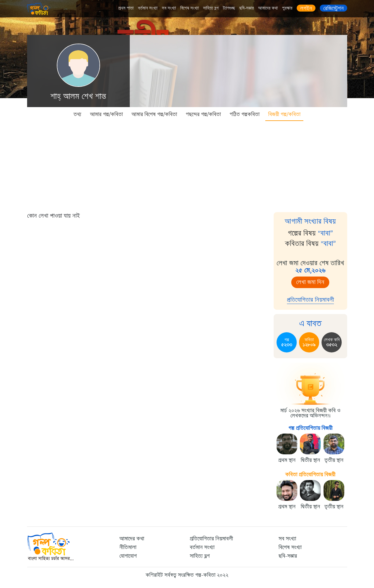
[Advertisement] (187, 165)
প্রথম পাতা (126, 8)
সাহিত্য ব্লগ (211, 8)
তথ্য (77, 114)
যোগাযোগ (128, 556)
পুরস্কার (287, 8)
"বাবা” (325, 233)
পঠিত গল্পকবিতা (245, 114)
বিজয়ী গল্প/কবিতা (284, 114)
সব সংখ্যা (169, 8)
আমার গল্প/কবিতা (106, 114)
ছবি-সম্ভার (247, 8)
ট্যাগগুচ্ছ (229, 8)
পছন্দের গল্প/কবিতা (203, 114)
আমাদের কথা (268, 8)
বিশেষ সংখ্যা (189, 8)
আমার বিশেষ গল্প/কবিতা (154, 114)
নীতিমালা (128, 547)
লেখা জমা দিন (310, 282)
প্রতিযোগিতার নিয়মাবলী (310, 300)
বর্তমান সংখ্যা (148, 8)
